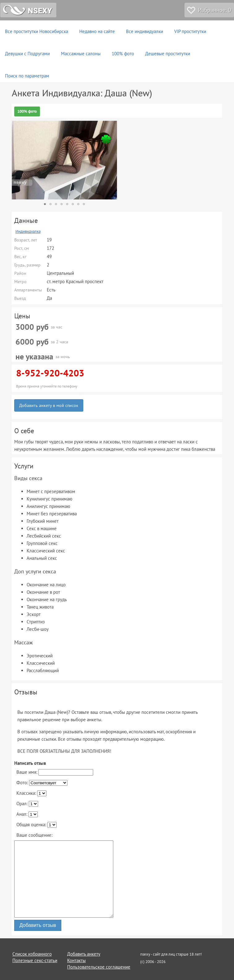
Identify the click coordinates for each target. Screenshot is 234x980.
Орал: (27, 804)
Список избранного (32, 954)
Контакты (76, 960)
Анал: (27, 814)
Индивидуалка (28, 231)
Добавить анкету (84, 954)
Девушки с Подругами (27, 54)
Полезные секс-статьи (35, 960)
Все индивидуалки (145, 31)
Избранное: (215, 10)
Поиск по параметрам (27, 76)
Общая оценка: (37, 825)
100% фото (123, 54)
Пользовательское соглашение (99, 967)
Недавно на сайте (97, 31)
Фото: (42, 783)
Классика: (31, 793)
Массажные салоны (81, 54)
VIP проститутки (190, 31)
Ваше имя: (55, 772)
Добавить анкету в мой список (49, 405)
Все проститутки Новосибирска (37, 31)
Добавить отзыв (38, 925)
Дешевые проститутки (168, 54)
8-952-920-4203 (50, 373)
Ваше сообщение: (34, 835)
